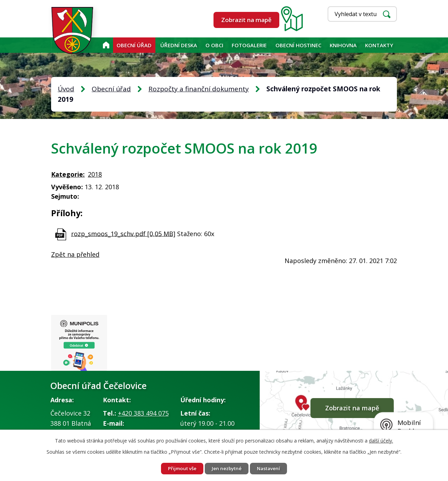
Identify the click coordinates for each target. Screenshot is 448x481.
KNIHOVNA (343, 45)
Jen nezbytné (227, 468)
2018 (95, 174)
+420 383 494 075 (143, 414)
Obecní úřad (134, 45)
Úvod (106, 45)
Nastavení (271, 468)
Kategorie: (68, 174)
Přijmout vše (179, 468)
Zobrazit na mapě (246, 20)
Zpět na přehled (75, 254)
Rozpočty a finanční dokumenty (199, 89)
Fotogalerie (249, 45)
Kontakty (379, 45)
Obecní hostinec (298, 45)
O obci (214, 45)
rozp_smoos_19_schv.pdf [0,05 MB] (123, 233)
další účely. (381, 440)
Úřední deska (179, 45)
